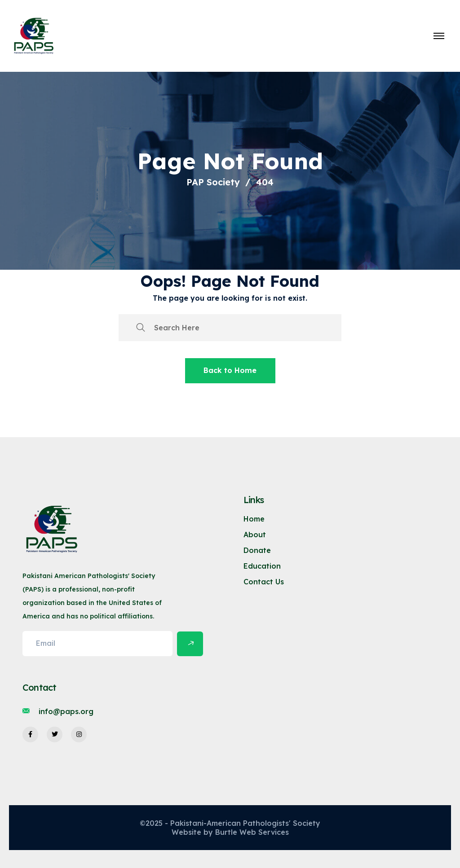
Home (254, 519)
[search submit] (141, 328)
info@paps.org (66, 711)
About (255, 535)
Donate (257, 550)
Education (262, 566)
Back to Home (230, 370)
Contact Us (264, 582)
